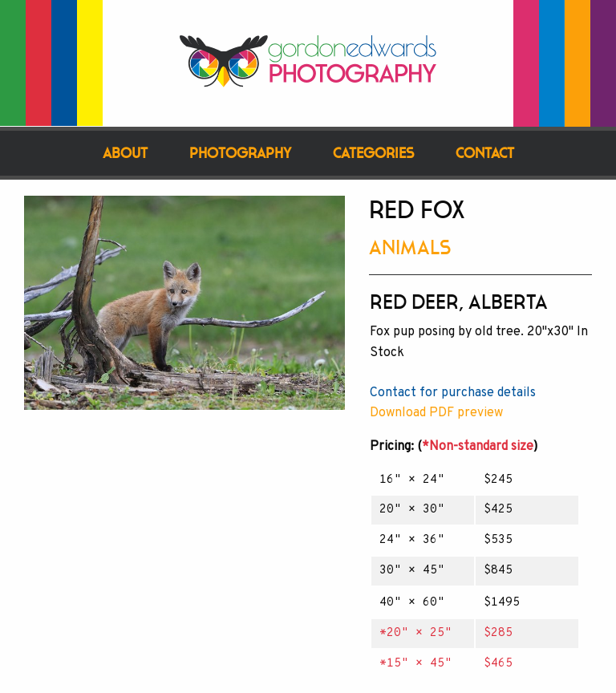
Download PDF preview (436, 413)
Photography (240, 153)
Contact (485, 153)
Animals (410, 247)
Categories (373, 153)
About (125, 153)
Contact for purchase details (453, 393)
